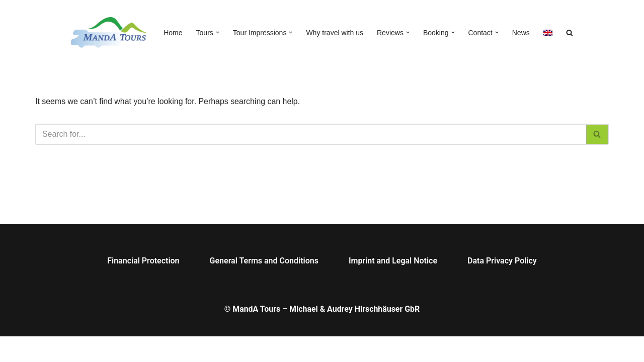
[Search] (311, 134)
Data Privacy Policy (502, 286)
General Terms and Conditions (264, 286)
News (521, 33)
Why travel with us (335, 33)
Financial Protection (143, 286)
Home (173, 33)
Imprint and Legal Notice (393, 286)
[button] (218, 32)
